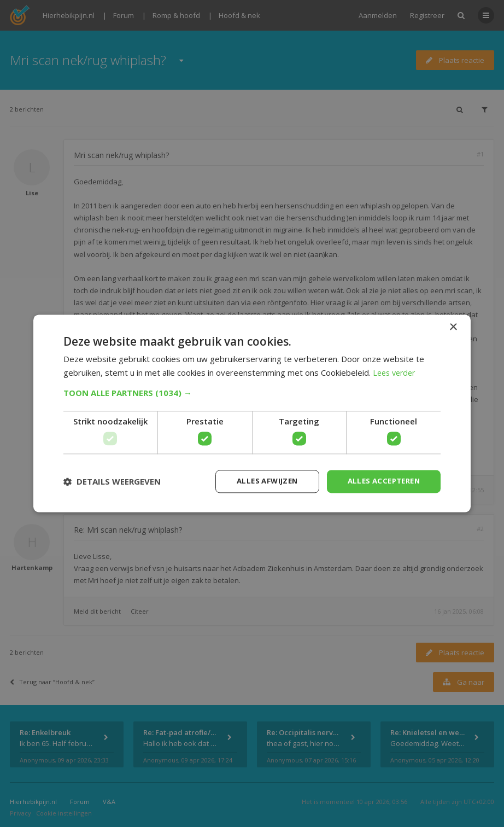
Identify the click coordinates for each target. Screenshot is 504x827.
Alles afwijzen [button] (259, 481)
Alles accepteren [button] (381, 481)
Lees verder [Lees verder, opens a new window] (396, 372)
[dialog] (252, 413)
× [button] (453, 327)
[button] (252, 392)
